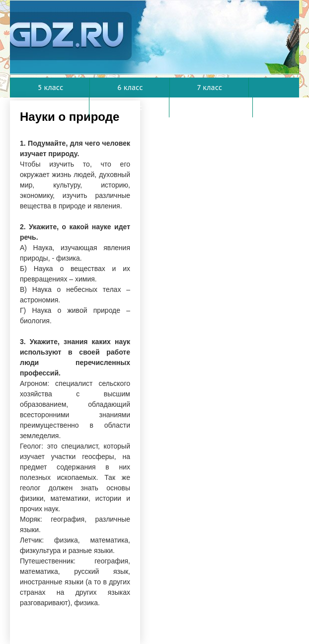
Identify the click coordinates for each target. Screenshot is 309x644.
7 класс (210, 88)
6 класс (130, 88)
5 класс (50, 88)
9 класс (129, 107)
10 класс (212, 107)
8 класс (50, 107)
